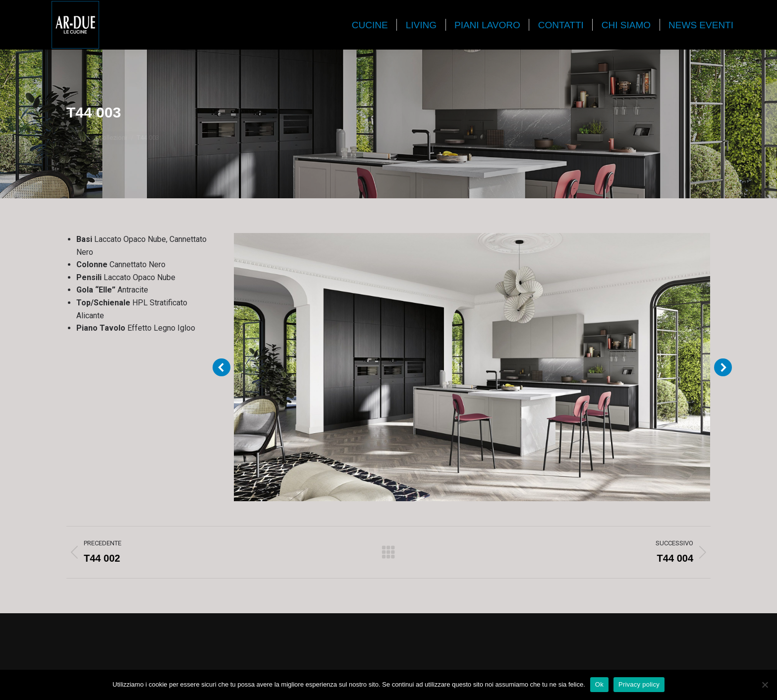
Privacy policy (639, 684)
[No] (765, 685)
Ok (599, 684)
